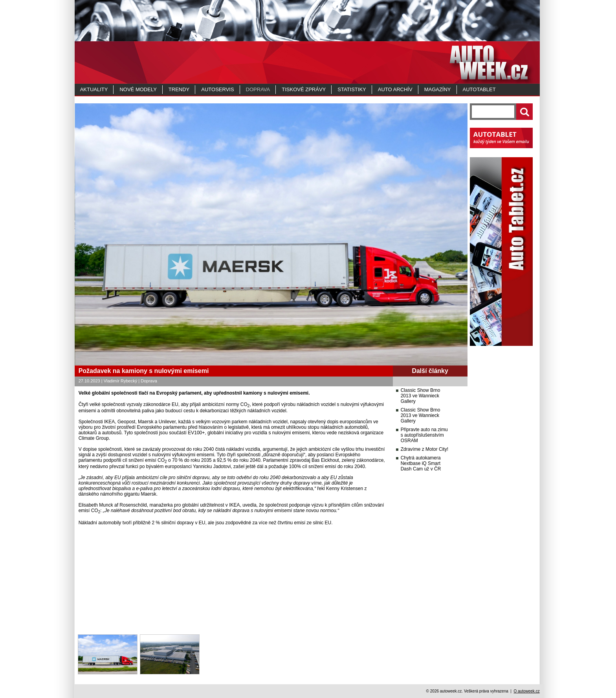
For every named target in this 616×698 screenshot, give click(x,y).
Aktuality (94, 89)
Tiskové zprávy (304, 89)
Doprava (258, 89)
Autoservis (217, 89)
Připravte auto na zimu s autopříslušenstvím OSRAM (424, 435)
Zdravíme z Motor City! (424, 449)
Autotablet (479, 89)
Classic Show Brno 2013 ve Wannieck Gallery (421, 396)
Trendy (179, 89)
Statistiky (352, 89)
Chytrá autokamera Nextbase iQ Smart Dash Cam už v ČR (421, 463)
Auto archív (395, 89)
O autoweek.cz (526, 691)
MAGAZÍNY (438, 89)
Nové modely (138, 89)
